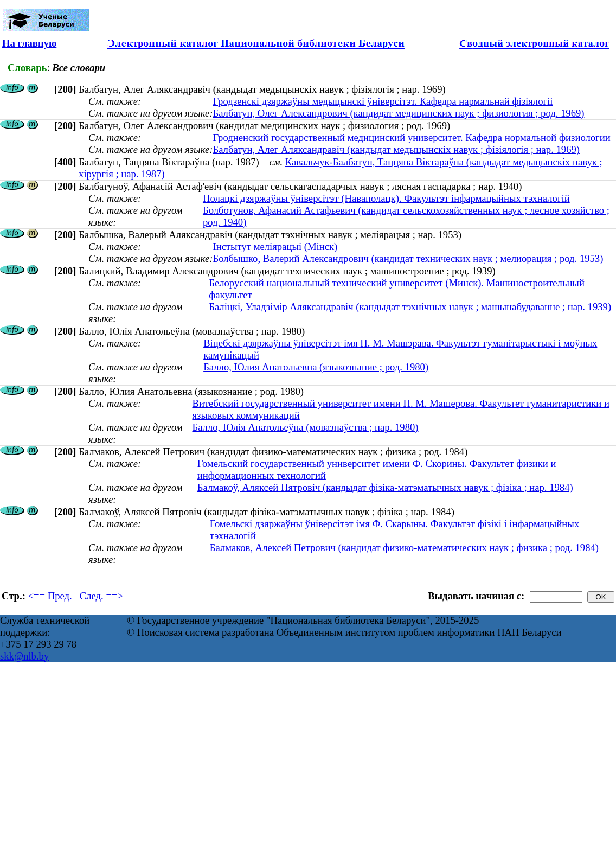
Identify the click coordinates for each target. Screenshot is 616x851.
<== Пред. (50, 596)
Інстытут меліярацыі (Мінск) (275, 247)
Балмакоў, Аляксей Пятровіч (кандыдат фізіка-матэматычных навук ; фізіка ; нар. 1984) (385, 487)
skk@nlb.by (24, 656)
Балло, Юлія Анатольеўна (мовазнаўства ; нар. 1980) (305, 427)
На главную (29, 43)
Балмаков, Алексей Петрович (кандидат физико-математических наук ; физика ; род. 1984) (404, 548)
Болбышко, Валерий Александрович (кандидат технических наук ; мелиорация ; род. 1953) (408, 258)
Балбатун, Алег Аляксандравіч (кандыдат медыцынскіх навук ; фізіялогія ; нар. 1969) (396, 149)
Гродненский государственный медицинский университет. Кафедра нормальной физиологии (411, 137)
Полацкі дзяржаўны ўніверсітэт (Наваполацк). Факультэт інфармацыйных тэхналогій (386, 198)
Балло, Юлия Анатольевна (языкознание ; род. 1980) (316, 367)
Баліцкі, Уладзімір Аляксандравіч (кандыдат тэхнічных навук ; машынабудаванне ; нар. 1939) (410, 307)
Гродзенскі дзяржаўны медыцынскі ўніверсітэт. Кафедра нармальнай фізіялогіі (383, 101)
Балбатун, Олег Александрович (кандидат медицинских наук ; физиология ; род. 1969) (398, 113)
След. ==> (101, 596)
